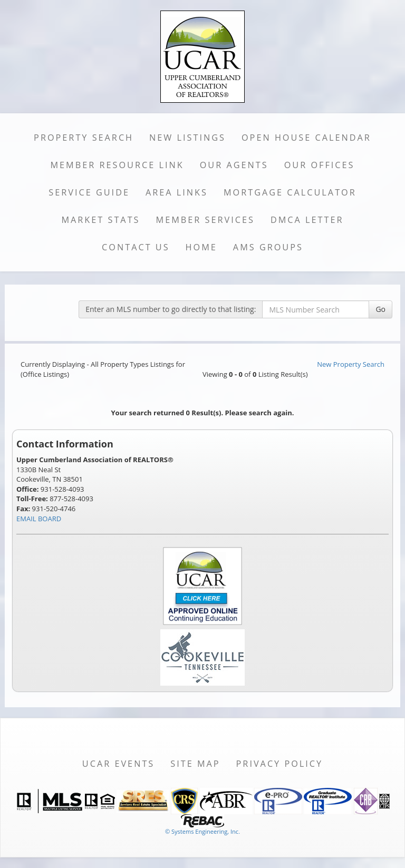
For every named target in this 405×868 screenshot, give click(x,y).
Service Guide (89, 192)
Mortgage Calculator (290, 192)
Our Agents (234, 165)
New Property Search (351, 364)
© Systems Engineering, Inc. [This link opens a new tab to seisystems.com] (202, 831)
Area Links (177, 192)
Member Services (205, 220)
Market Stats (100, 220)
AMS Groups (268, 247)
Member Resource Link (117, 165)
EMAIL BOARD (39, 519)
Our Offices (320, 165)
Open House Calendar (306, 138)
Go (380, 309)
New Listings (187, 138)
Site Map (195, 764)
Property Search (84, 138)
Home (201, 247)
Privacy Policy (280, 764)
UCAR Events (118, 764)
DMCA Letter (307, 220)
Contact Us (136, 247)
